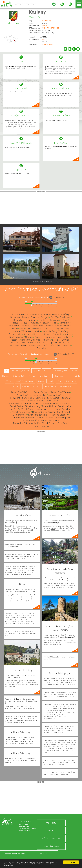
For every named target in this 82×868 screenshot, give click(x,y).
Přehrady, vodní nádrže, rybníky (14, 376)
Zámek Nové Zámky (60, 392)
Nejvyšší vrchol (71, 381)
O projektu (51, 823)
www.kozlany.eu (48, 44)
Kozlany (37, 12)
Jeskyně (50, 381)
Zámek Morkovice (48, 403)
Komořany (64, 323)
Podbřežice (50, 337)
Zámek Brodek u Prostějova (55, 423)
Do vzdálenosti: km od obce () (30, 354)
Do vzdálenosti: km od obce (33, 297)
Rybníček (46, 340)
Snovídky (66, 340)
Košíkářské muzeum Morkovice (24, 403)
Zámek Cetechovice (64, 409)
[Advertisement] (41, 208)
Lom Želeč (14, 409)
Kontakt (44, 854)
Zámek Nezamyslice (21, 412)
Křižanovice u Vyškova (43, 326)
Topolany (41, 343)
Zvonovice (41, 348)
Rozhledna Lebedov (58, 415)
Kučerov (59, 326)
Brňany (26, 317)
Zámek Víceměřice (30, 420)
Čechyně (45, 317)
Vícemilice (15, 345)
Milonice (16, 331)
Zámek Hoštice (49, 406)
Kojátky (54, 323)
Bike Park (14, 386)
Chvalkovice (65, 317)
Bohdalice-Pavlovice (50, 314)
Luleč (29, 328)
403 (44, 39)
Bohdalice (34, 314)
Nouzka (68, 334)
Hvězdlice (34, 323)
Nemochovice (15, 334)
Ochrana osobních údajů (15, 854)
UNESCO (47, 371)
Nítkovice (47, 334)
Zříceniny (9, 381)
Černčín (54, 317)
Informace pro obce (51, 838)
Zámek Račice (16, 406)
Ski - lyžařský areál (61, 371)
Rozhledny (59, 376)
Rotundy (41, 381)
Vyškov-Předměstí (52, 345)
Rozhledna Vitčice (35, 418)
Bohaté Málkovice (20, 314)
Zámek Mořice (18, 418)
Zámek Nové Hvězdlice (22, 392)
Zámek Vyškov (40, 395)
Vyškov (44, 26)
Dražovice (32, 320)
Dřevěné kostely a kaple (25, 381)
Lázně (59, 381)
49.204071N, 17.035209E (50, 28)
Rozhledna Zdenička (38, 415)
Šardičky (56, 340)
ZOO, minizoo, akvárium (20, 371)
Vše (6, 371)
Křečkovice (14, 326)
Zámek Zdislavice (45, 409)
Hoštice (64, 320)
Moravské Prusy (50, 331)
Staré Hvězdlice (18, 343)
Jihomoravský (47, 21)
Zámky (77, 376)
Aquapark (36, 371)
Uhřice (58, 343)
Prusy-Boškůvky (64, 337)
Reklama (51, 831)
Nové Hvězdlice (16, 337)
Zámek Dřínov (20, 415)
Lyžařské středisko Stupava (57, 418)
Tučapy (50, 343)
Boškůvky (65, 314)
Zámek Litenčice (27, 401)
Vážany (67, 343)
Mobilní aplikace (51, 846)
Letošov (14, 328)
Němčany (64, 331)
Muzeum (37, 386)
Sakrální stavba (65, 386)
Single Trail (26, 386)
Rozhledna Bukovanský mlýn (27, 423)
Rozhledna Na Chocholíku (22, 398)
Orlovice (29, 337)
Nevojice (37, 334)
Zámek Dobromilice (50, 420)
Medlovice (66, 328)
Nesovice (28, 334)
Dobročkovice (20, 320)
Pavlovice (39, 337)
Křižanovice (26, 326)
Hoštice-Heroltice (19, 323)
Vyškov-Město (36, 345)
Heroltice (43, 320)
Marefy (56, 328)
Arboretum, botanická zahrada (40, 376)
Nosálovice (58, 334)
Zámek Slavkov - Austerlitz (49, 401)
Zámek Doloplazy (41, 426)
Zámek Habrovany (62, 398)
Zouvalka (66, 345)
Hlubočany (54, 320)
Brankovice (15, 317)
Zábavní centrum (50, 386)
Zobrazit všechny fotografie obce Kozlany (41, 281)
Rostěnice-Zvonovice (31, 340)
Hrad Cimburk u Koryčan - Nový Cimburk (51, 412)
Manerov (47, 328)
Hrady (69, 376)
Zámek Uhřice (64, 406)
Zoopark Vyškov (24, 395)
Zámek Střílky (65, 403)
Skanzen (74, 371)
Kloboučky (45, 323)
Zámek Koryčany (32, 406)
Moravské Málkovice (31, 331)
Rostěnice (15, 340)
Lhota (22, 328)
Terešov (31, 343)
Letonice (68, 326)
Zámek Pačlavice (44, 398)
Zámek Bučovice (42, 392)
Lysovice (37, 328)
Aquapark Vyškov (56, 395)
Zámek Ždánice (28, 409)
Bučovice (35, 317)
